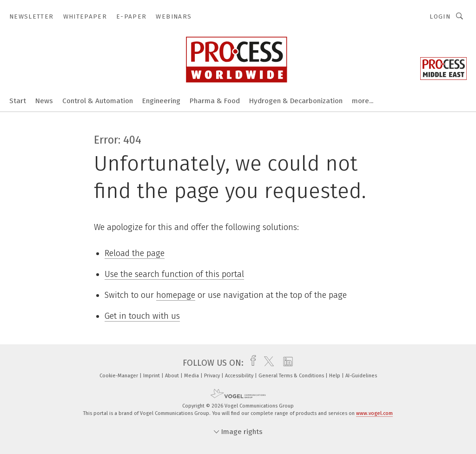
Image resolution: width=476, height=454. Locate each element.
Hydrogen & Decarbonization (296, 101)
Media (192, 376)
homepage (176, 295)
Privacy (213, 376)
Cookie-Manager (119, 376)
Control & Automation (98, 101)
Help (335, 376)
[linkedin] (286, 363)
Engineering (161, 101)
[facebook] (251, 363)
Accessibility (240, 376)
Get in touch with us (142, 316)
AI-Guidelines (361, 376)
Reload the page (135, 253)
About (173, 376)
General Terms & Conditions (292, 376)
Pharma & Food (215, 101)
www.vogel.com (374, 413)
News (44, 101)
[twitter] (267, 363)
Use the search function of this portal (174, 274)
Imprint (152, 376)
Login (440, 16)
